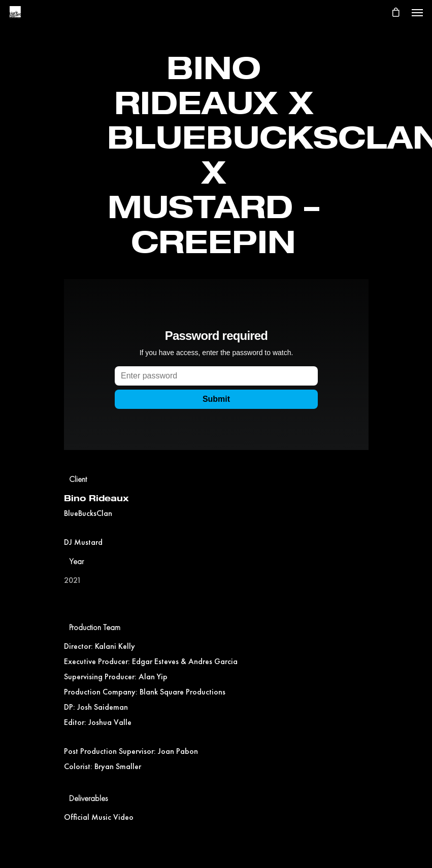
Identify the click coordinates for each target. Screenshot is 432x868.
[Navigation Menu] (417, 12)
